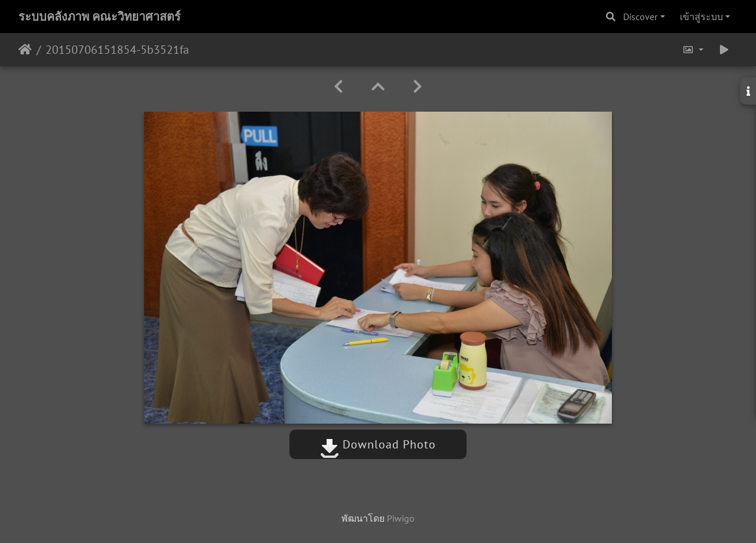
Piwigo (401, 518)
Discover (640, 17)
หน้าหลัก (25, 50)
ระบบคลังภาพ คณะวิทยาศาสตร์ (100, 17)
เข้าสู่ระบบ (701, 17)
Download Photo (378, 444)
